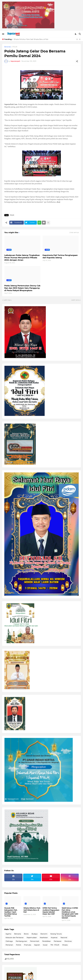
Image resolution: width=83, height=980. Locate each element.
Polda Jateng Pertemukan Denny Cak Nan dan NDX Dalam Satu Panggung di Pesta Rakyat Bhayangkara (22, 288)
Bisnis (26, 934)
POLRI (15, 47)
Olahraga (9, 941)
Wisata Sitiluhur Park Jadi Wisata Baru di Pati (31, 39)
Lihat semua (74, 232)
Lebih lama (75, 300)
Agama (8, 934)
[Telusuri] (80, 34)
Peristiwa (68, 941)
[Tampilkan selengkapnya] (48, 223)
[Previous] (77, 39)
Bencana (18, 934)
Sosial (45, 945)
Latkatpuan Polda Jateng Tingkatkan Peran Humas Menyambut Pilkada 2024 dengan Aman (22, 258)
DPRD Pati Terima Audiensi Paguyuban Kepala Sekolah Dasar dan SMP (51, 911)
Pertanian (9, 945)
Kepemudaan (32, 938)
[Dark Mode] (76, 34)
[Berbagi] (77, 61)
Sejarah (37, 945)
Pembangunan (21, 941)
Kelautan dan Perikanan (15, 938)
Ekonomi (44, 934)
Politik (19, 945)
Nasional (64, 938)
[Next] (80, 39)
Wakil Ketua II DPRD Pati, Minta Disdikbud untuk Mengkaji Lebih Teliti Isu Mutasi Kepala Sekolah (70, 913)
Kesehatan (44, 938)
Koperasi (54, 938)
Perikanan (58, 941)
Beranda (8, 47)
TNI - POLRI (55, 945)
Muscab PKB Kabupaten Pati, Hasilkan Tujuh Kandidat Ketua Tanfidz (11, 912)
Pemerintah (35, 941)
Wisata (65, 945)
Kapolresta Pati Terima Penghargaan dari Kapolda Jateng (60, 256)
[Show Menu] (3, 34)
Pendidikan (46, 941)
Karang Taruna (56, 934)
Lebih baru (7, 300)
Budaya (35, 934)
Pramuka (28, 945)
